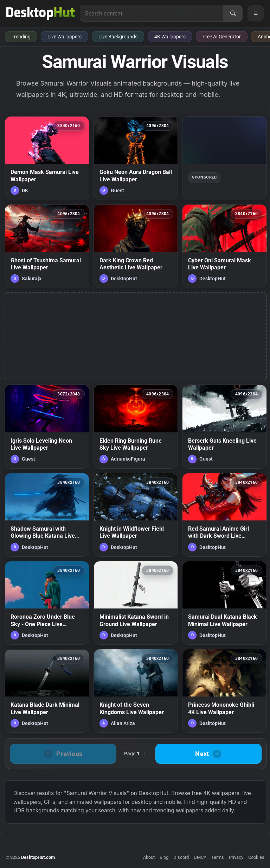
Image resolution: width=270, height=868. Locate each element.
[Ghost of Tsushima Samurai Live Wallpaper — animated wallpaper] (47, 246)
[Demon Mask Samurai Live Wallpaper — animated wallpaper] (47, 158)
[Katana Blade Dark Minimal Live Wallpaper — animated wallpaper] (47, 691)
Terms (218, 857)
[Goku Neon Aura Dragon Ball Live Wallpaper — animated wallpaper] (136, 158)
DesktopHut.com (38, 857)
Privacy (236, 857)
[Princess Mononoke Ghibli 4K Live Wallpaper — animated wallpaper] (224, 691)
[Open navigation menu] (256, 13)
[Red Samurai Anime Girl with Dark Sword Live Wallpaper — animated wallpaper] (224, 515)
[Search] (233, 13)
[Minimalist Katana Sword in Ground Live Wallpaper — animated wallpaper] (136, 603)
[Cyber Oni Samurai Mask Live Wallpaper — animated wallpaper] (224, 246)
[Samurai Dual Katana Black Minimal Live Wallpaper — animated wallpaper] (224, 603)
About (149, 857)
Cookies (256, 857)
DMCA (200, 857)
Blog (164, 857)
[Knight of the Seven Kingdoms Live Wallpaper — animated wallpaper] (136, 691)
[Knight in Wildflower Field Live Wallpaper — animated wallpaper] (136, 515)
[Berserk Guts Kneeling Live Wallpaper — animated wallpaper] (224, 426)
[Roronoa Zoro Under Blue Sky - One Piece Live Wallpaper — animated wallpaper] (47, 603)
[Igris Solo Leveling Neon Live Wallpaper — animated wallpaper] (47, 426)
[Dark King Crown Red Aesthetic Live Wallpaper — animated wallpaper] (136, 246)
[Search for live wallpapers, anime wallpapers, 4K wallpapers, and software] (152, 13)
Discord (181, 857)
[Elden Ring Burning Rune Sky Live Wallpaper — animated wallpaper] (136, 426)
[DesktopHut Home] (41, 13)
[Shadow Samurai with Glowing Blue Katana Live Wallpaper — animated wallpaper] (47, 515)
